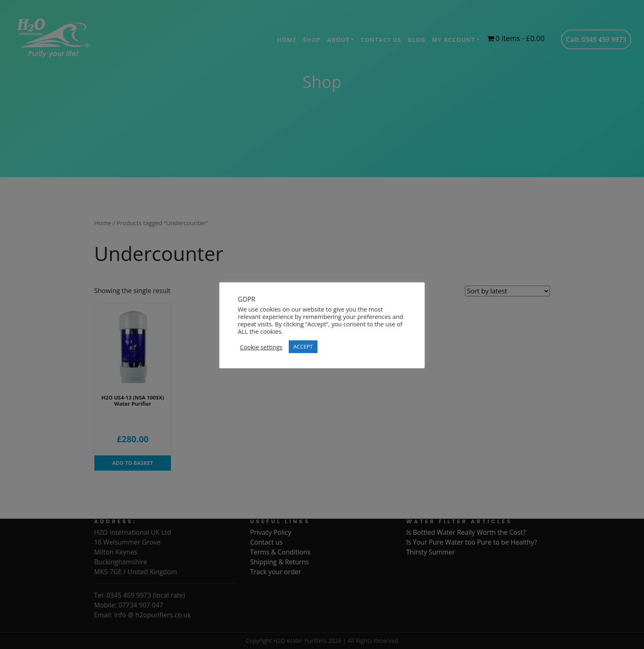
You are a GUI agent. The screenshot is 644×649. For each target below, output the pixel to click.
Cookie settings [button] (261, 347)
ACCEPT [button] (303, 346)
